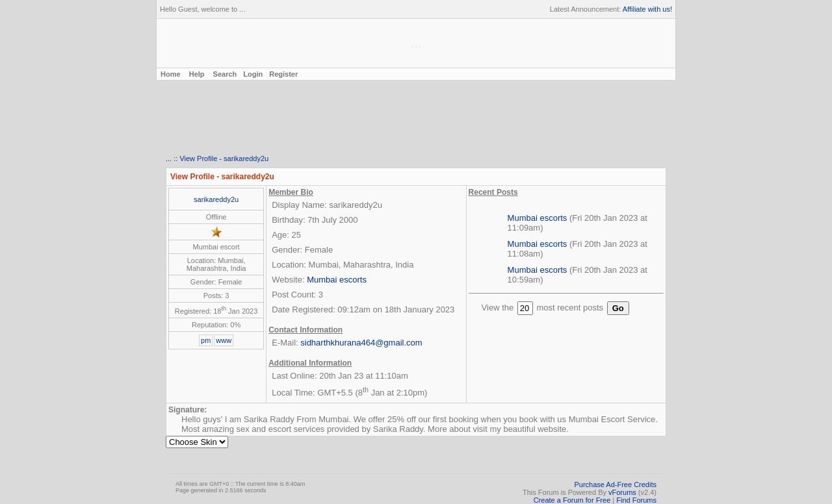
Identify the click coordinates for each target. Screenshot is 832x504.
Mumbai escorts (337, 280)
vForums (622, 492)
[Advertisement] (416, 118)
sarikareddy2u (216, 199)
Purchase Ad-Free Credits (615, 485)
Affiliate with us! (647, 9)
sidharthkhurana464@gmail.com (361, 343)
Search (225, 74)
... (169, 158)
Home (170, 74)
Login (253, 74)
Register (283, 74)
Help (197, 74)
